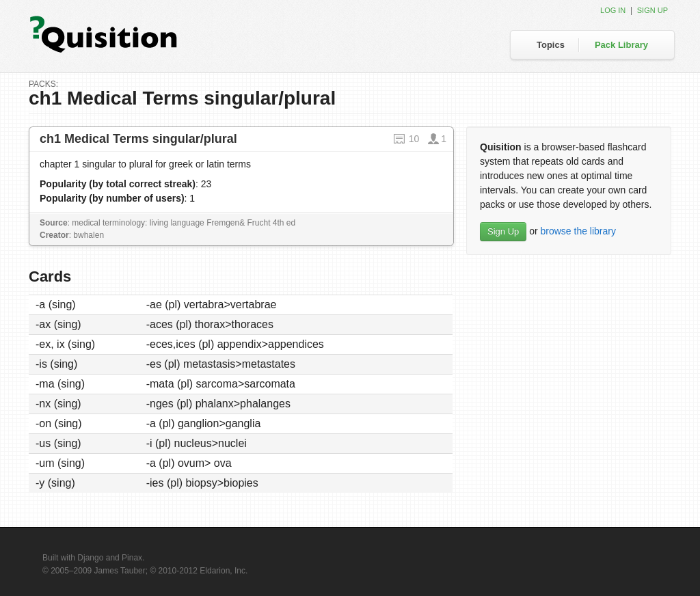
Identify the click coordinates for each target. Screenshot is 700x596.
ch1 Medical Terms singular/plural (138, 139)
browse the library (578, 231)
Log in (613, 10)
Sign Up (503, 231)
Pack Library (621, 45)
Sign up (652, 10)
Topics (551, 45)
